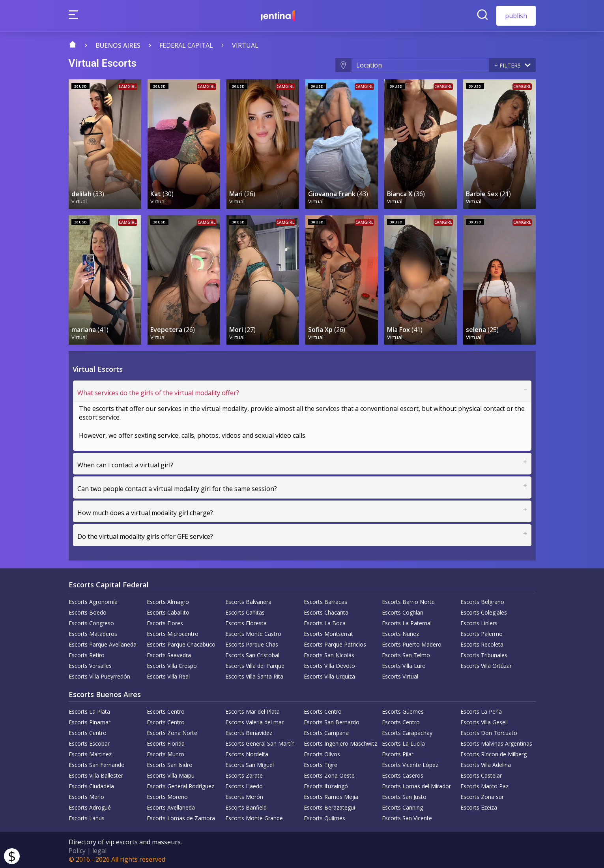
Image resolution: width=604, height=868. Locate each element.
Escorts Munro (165, 753)
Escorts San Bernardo (332, 721)
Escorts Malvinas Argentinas (496, 742)
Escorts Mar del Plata (252, 710)
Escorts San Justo (404, 795)
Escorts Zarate (244, 774)
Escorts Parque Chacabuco (181, 643)
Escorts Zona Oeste (329, 774)
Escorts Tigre (321, 763)
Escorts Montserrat (328, 632)
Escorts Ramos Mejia (331, 795)
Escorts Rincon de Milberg (494, 753)
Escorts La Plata (89, 710)
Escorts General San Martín (260, 742)
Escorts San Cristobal (252, 653)
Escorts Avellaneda (171, 806)
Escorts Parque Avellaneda (103, 643)
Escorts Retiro (87, 653)
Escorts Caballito (168, 611)
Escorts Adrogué (90, 806)
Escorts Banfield (246, 806)
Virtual (245, 45)
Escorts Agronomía (93, 600)
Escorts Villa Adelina (486, 763)
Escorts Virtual (400, 675)
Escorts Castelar (481, 774)
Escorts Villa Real (168, 675)
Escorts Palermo (482, 632)
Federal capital (186, 45)
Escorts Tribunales (484, 653)
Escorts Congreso (91, 621)
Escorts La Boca (325, 621)
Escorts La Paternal (407, 621)
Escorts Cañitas (245, 611)
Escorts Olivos (322, 753)
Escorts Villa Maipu (171, 774)
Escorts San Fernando (97, 763)
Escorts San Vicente (407, 816)
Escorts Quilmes (324, 816)
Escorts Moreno (167, 795)
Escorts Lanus (87, 816)
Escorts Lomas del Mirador (416, 785)
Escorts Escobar (89, 742)
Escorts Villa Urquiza (329, 675)
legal (99, 849)
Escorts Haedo (244, 785)
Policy (77, 849)
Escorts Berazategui (329, 806)
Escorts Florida (166, 742)
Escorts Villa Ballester (96, 774)
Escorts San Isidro (170, 763)
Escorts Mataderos (93, 632)
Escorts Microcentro (173, 632)
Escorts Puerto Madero (412, 643)
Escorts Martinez (90, 753)
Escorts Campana (326, 731)
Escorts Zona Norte (172, 731)
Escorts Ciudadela (91, 785)
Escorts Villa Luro (404, 664)
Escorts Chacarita (326, 611)
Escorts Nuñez (400, 632)
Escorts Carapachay (407, 731)
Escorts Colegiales (484, 611)
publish (516, 16)
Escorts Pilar (398, 753)
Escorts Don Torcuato (489, 731)
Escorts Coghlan (403, 611)
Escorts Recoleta (482, 643)
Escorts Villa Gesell (484, 721)
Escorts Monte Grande (254, 816)
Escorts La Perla (481, 710)
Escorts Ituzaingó (326, 785)
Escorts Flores (165, 621)
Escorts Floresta (246, 621)
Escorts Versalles (90, 664)
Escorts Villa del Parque (255, 664)
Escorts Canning (402, 806)
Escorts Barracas (325, 600)
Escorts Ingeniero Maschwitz (340, 742)
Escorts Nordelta (247, 753)
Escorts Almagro (168, 600)
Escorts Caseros (403, 774)
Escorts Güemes (403, 710)
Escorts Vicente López (410, 763)
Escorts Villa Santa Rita (254, 675)
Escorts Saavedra (169, 653)
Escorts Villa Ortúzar (486, 664)
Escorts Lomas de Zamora (181, 816)
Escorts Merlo (86, 795)
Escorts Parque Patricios (335, 643)
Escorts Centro (166, 710)
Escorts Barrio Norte (408, 600)
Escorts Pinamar (90, 721)
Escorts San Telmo (406, 653)
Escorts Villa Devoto (329, 664)
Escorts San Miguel (250, 763)
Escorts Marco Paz (484, 785)
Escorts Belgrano (482, 600)
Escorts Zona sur (482, 795)
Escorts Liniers (479, 621)
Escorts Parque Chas (252, 643)
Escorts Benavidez (249, 731)
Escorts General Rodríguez (180, 785)
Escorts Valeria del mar (254, 721)
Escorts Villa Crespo (172, 664)
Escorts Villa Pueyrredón (99, 675)
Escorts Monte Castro (253, 632)
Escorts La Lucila (403, 742)
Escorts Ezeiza (479, 806)
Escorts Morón (244, 795)
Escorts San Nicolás (329, 653)
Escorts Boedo (88, 611)
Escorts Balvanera (248, 600)
